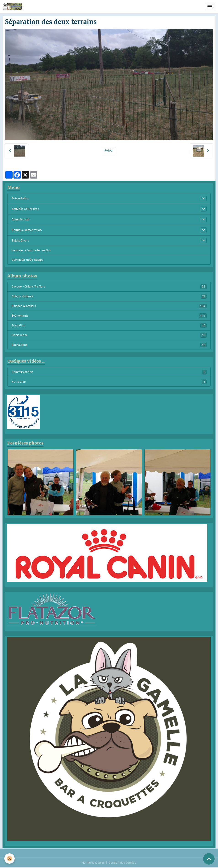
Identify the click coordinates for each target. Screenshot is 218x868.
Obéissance (109, 335)
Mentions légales (93, 863)
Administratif (21, 220)
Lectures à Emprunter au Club (32, 250)
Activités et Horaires (25, 209)
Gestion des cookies (122, 863)
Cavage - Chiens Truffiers (109, 287)
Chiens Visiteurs (109, 296)
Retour (109, 151)
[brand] (14, 7)
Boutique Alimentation (27, 230)
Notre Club (109, 382)
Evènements (109, 316)
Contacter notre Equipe (28, 260)
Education (109, 325)
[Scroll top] (209, 859)
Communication (109, 372)
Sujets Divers (20, 241)
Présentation (20, 198)
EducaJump (109, 345)
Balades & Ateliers (109, 306)
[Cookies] (10, 859)
